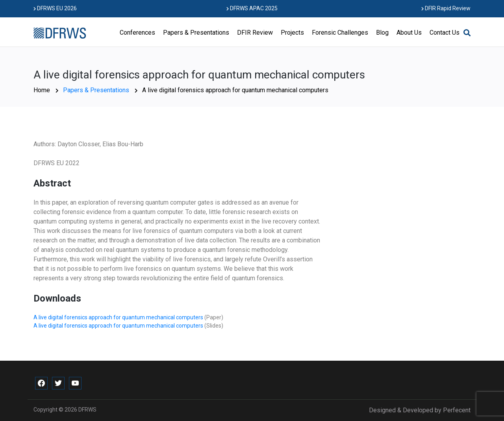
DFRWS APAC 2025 (252, 8)
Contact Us (445, 33)
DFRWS (87, 410)
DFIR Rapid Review (446, 8)
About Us (409, 33)
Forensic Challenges (340, 33)
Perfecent (457, 410)
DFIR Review (255, 33)
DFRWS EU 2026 (55, 8)
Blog (382, 33)
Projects (292, 33)
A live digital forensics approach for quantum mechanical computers (119, 317)
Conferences (137, 33)
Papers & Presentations (196, 33)
